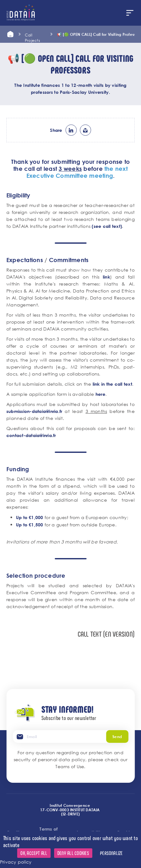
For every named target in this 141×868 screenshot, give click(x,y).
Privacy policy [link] (16, 862)
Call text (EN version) (106, 634)
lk (71, 130)
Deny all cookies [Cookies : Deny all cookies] (73, 853)
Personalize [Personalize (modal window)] (111, 853)
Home (10, 34)
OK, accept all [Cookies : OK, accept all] (34, 853)
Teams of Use (70, 766)
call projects (32, 34)
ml (85, 130)
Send (117, 736)
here (100, 394)
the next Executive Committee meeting (77, 172)
